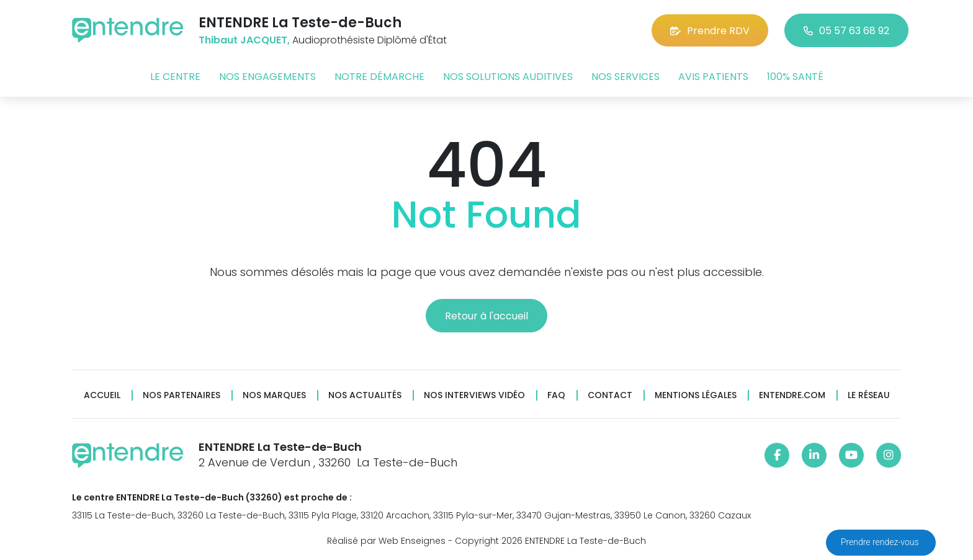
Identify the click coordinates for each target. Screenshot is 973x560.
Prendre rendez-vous (881, 542)
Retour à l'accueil (486, 316)
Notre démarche (379, 77)
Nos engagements (267, 77)
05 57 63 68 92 (846, 31)
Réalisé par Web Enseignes (386, 541)
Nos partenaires (182, 395)
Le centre (175, 77)
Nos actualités (365, 395)
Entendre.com (792, 395)
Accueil (102, 395)
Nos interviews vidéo (474, 395)
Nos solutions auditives (508, 77)
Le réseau (869, 395)
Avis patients (713, 77)
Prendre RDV (710, 31)
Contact (610, 395)
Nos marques (274, 395)
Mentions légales (696, 395)
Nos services (625, 77)
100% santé (795, 77)
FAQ (556, 395)
